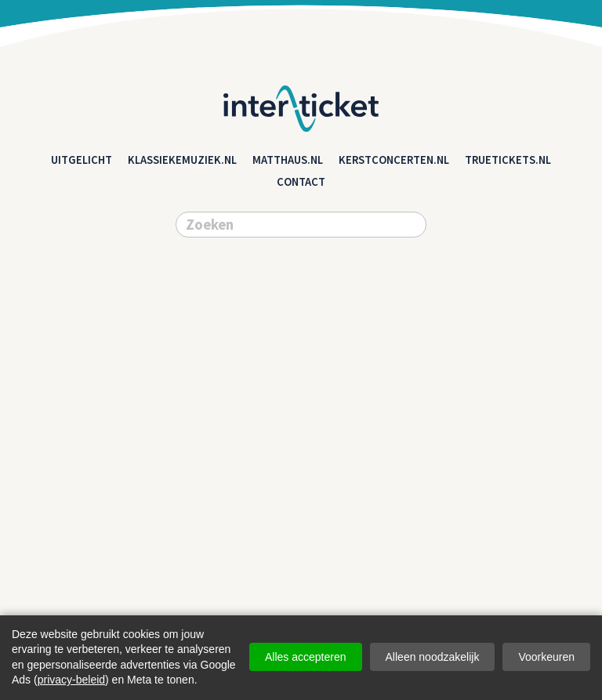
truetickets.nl (508, 160)
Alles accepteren (306, 657)
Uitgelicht (82, 160)
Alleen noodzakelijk (433, 657)
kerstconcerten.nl (394, 160)
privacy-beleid (71, 680)
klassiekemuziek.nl (182, 160)
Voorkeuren (546, 657)
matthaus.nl (288, 160)
